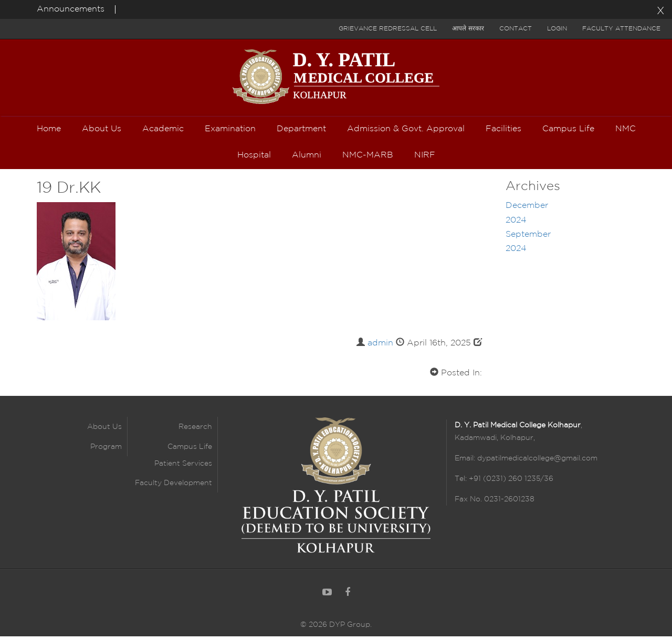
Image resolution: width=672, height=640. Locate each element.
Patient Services (183, 467)
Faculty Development (174, 487)
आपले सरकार (468, 29)
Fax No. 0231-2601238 (495, 503)
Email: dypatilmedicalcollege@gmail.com (526, 462)
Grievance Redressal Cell (388, 29)
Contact (516, 29)
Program (106, 450)
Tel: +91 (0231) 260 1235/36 (504, 482)
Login (557, 29)
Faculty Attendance (621, 29)
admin (380, 347)
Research (195, 431)
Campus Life (190, 450)
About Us (104, 431)
